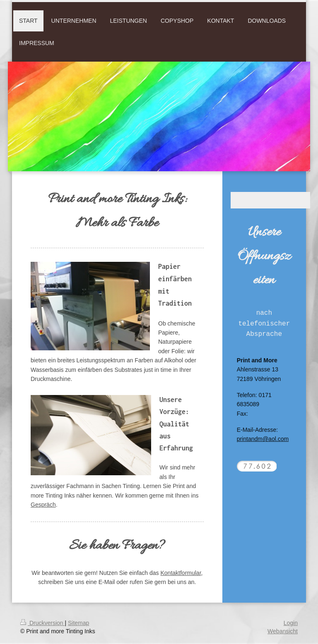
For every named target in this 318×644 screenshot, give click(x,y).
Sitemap (78, 623)
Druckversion (42, 623)
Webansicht (283, 631)
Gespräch (43, 505)
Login (291, 623)
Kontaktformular (181, 573)
